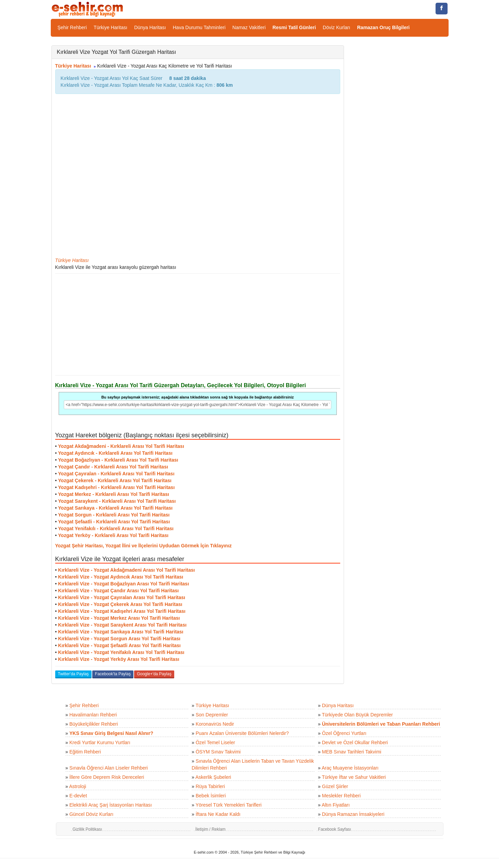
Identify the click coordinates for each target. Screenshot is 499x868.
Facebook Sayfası (335, 829)
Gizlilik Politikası (87, 829)
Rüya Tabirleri (210, 786)
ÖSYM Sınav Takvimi (218, 752)
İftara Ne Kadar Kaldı (218, 814)
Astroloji (78, 786)
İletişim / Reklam (211, 829)
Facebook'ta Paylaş (113, 674)
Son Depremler (212, 715)
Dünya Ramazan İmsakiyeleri (353, 814)
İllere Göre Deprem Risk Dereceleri (107, 777)
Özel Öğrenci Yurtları (344, 733)
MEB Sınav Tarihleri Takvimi (352, 752)
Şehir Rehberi (72, 27)
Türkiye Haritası (110, 27)
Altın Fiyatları (336, 805)
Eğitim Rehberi (85, 752)
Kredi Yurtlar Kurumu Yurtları (100, 742)
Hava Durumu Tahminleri (199, 27)
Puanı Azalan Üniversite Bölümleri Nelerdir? (242, 733)
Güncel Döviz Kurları (91, 814)
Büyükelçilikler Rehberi (94, 724)
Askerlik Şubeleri (213, 777)
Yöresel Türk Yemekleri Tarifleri (228, 805)
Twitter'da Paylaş (73, 674)
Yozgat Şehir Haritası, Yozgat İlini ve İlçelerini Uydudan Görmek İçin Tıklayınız (144, 546)
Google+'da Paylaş (154, 674)
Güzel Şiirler (335, 786)
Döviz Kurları (336, 27)
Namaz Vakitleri (249, 27)
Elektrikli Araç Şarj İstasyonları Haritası (110, 805)
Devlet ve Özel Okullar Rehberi (355, 742)
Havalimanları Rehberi (93, 715)
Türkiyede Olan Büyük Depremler (358, 715)
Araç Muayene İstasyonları (350, 768)
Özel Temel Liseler (215, 742)
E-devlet (78, 796)
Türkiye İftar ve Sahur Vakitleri (354, 777)
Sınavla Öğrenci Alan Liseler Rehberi (109, 768)
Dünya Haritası (150, 27)
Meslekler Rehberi (341, 796)
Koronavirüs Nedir (215, 724)
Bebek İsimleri (211, 796)
